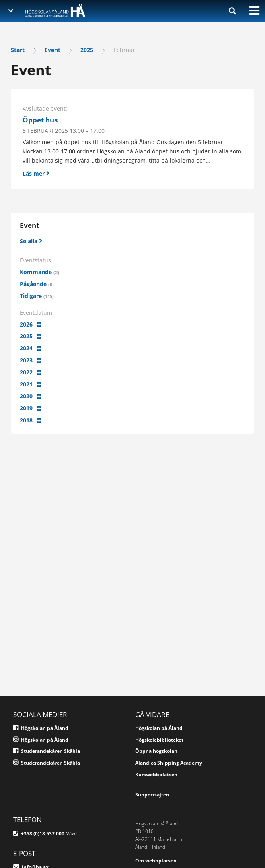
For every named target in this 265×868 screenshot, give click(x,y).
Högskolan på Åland (159, 728)
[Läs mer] (132, 172)
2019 (26, 408)
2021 (26, 384)
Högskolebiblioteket (159, 740)
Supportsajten (152, 795)
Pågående (37, 284)
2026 (26, 324)
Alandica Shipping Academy (169, 763)
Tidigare (37, 296)
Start (18, 50)
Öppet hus (40, 120)
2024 (26, 348)
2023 (26, 360)
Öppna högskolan (156, 751)
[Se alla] (31, 241)
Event (52, 50)
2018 (26, 420)
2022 (26, 372)
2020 (26, 396)
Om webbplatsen (156, 861)
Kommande (39, 272)
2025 (87, 50)
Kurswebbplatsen (156, 774)
